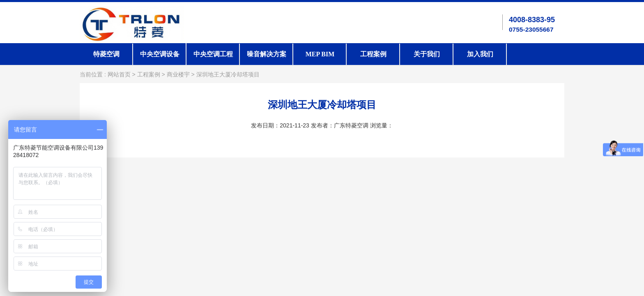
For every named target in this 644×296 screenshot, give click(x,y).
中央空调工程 (213, 54)
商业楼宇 (178, 75)
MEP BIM (320, 54)
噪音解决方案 (267, 54)
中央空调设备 (160, 54)
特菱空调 (106, 54)
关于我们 (427, 54)
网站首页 (119, 75)
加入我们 (480, 54)
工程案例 (373, 54)
